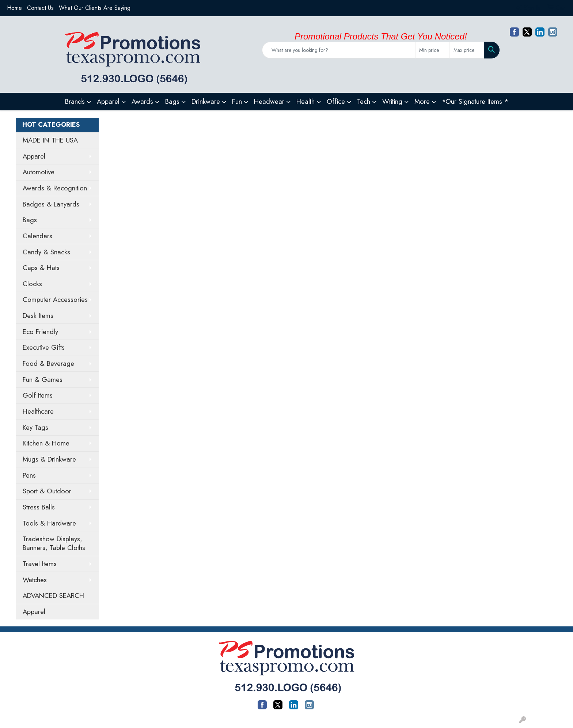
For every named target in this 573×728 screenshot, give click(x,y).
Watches (35, 580)
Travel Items (40, 564)
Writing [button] (392, 101)
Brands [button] (75, 101)
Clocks (32, 284)
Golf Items (38, 395)
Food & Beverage (48, 363)
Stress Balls (39, 507)
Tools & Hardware (49, 523)
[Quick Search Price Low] (432, 50)
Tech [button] (364, 101)
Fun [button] (237, 101)
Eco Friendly (40, 332)
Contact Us (40, 8)
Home (14, 8)
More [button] (422, 101)
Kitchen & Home (46, 443)
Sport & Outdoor (47, 491)
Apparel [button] (108, 101)
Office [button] (336, 101)
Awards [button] (142, 101)
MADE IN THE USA (50, 140)
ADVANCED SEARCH (53, 596)
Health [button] (306, 101)
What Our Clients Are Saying (95, 8)
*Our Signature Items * (475, 101)
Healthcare (38, 411)
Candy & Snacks (46, 252)
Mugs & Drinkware (49, 459)
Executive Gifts (44, 347)
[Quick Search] (339, 50)
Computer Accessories (55, 299)
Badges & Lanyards (51, 204)
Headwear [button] (269, 101)
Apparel (34, 156)
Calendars (37, 236)
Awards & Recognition (55, 188)
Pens (29, 475)
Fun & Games (43, 380)
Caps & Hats (41, 268)
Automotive (39, 172)
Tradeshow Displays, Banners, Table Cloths (54, 543)
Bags (30, 220)
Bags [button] (172, 101)
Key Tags (35, 427)
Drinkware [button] (206, 101)
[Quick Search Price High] (467, 50)
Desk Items (38, 316)
